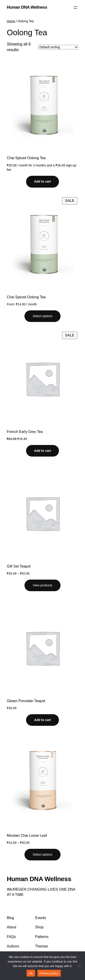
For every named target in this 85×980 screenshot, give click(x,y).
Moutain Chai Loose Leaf (27, 835)
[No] (79, 966)
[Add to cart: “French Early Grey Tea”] (43, 451)
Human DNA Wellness (27, 7)
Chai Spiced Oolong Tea (26, 158)
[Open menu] (75, 8)
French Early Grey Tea (25, 432)
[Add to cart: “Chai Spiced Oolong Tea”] (43, 182)
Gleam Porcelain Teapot (26, 701)
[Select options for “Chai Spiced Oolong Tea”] (42, 316)
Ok (31, 973)
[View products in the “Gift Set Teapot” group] (42, 585)
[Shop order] (58, 47)
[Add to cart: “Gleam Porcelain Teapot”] (43, 720)
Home (11, 21)
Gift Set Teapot (19, 566)
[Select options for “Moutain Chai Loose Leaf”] (42, 855)
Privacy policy (49, 973)
